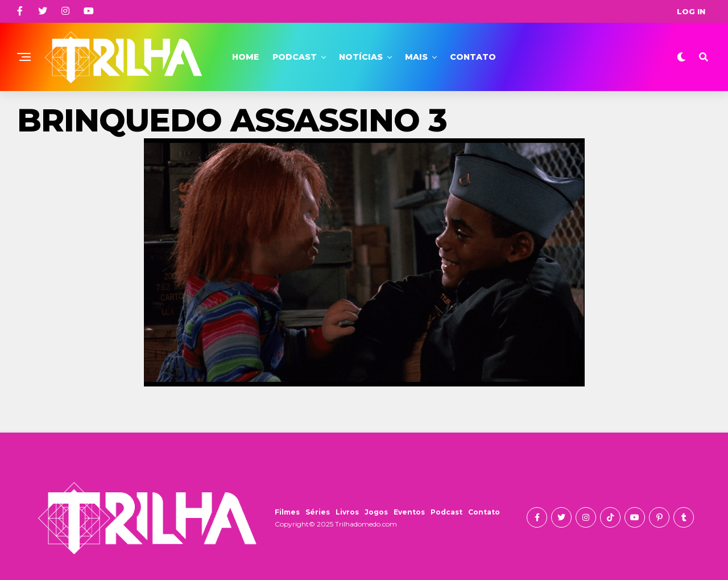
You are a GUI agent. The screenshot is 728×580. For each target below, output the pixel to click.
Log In (691, 11)
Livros (347, 512)
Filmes (287, 512)
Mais (416, 57)
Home (245, 57)
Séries (318, 512)
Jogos (376, 512)
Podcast (295, 57)
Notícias (361, 57)
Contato (473, 57)
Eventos (409, 512)
